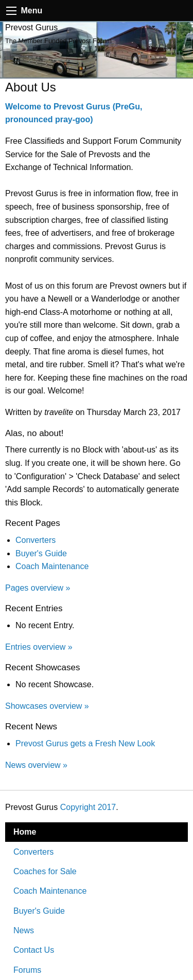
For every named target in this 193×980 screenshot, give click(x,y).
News (24, 930)
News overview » (36, 765)
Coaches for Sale (45, 871)
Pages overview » (38, 588)
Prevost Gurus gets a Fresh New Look (85, 743)
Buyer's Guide (41, 553)
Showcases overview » (47, 706)
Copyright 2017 (88, 807)
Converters (36, 540)
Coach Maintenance (52, 566)
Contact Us (34, 950)
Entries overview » (39, 647)
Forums (27, 970)
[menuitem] (97, 832)
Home (25, 832)
